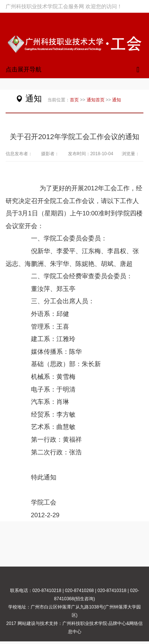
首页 (74, 100)
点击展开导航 (24, 69)
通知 (91, 100)
